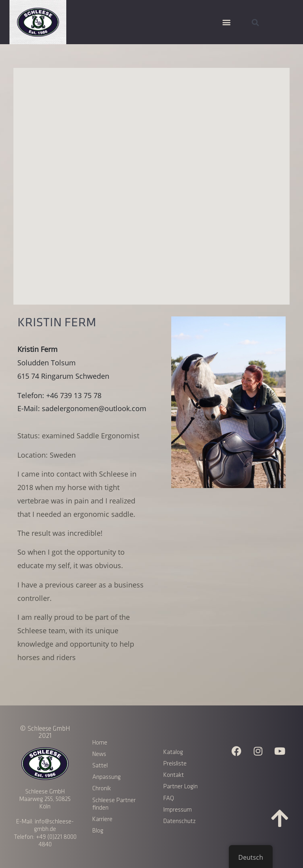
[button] (226, 22)
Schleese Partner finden (114, 804)
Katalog (173, 752)
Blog (98, 831)
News (99, 754)
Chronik (102, 788)
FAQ (169, 798)
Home (100, 743)
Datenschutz (180, 821)
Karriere (102, 819)
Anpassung (107, 777)
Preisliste (175, 764)
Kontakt (174, 775)
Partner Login (180, 787)
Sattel (100, 766)
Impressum (178, 810)
